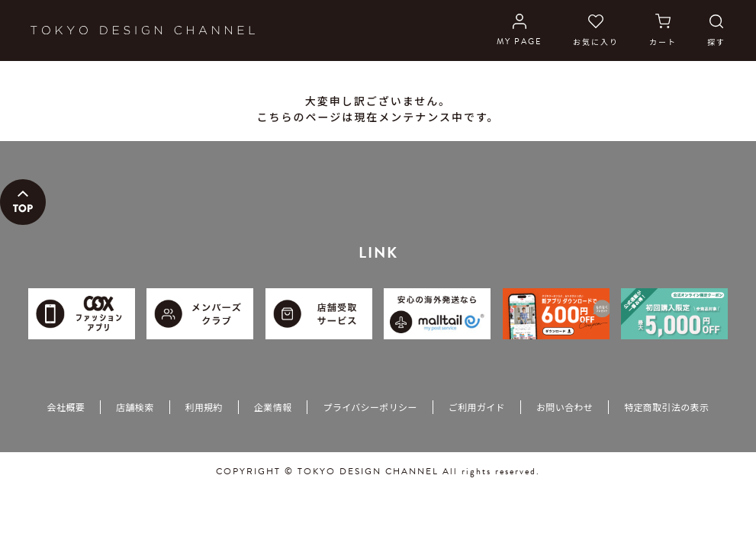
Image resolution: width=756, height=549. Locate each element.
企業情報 (273, 407)
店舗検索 (135, 407)
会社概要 (66, 407)
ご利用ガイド (477, 407)
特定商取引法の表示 (666, 407)
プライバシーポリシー (370, 407)
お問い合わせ (565, 407)
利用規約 (204, 407)
